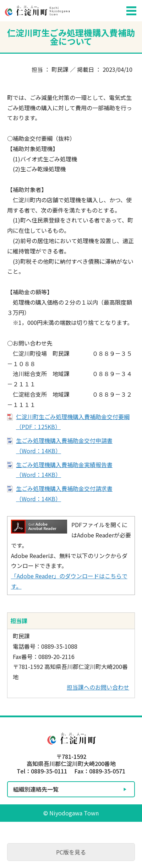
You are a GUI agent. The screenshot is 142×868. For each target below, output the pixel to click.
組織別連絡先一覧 (36, 789)
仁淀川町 (60, 11)
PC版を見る (71, 852)
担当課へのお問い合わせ (98, 687)
